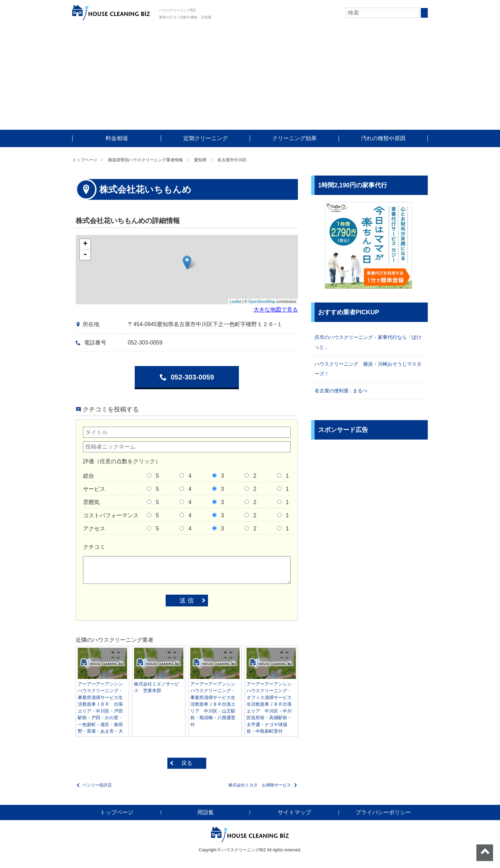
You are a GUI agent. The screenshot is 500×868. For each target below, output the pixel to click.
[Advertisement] (250, 78)
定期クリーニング (206, 138)
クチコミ (94, 547)
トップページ (85, 160)
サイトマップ (294, 812)
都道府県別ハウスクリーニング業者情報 (145, 160)
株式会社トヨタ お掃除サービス (260, 785)
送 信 (187, 601)
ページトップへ (485, 853)
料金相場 (117, 138)
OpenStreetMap (262, 301)
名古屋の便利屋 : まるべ (341, 391)
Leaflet (236, 301)
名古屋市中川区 (232, 160)
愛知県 (200, 160)
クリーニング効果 (294, 138)
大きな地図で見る (276, 310)
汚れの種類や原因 (383, 138)
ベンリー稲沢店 (97, 785)
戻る (187, 763)
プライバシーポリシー (383, 812)
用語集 (206, 812)
